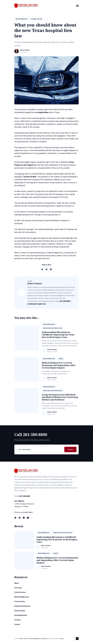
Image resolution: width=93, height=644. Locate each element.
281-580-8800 (65, 301)
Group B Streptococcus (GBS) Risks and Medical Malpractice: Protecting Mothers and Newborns (60, 397)
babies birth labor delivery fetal (53, 328)
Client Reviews (20, 611)
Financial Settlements (22, 606)
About (17, 583)
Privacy (62, 638)
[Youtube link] (28, 518)
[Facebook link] (20, 518)
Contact (70, 450)
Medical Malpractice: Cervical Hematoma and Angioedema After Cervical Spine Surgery (59, 365)
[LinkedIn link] (24, 518)
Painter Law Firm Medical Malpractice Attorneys (33, 638)
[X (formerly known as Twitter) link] (16, 518)
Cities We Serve (20, 592)
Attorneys (18, 588)
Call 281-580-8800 (31, 434)
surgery (61, 359)
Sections (17, 620)
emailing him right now (37, 304)
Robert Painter (25, 50)
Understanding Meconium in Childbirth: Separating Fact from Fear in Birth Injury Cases (58, 335)
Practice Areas (20, 601)
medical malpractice (22, 19)
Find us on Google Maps (24, 512)
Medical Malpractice (22, 597)
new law (21, 174)
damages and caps (37, 19)
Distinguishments (21, 615)
